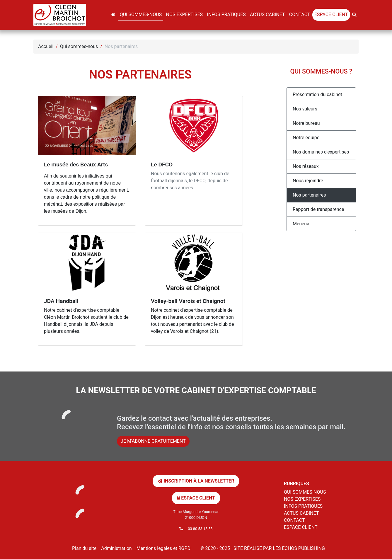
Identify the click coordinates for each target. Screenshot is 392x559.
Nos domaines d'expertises (321, 152)
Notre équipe (306, 138)
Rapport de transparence (318, 209)
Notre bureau (306, 123)
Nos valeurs (305, 109)
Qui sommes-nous (141, 15)
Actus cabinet (267, 15)
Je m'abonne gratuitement (153, 441)
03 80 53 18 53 (200, 529)
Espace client (331, 15)
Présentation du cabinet (317, 94)
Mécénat (302, 224)
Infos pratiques (226, 15)
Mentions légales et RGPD (163, 548)
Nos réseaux (306, 166)
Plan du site (84, 548)
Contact (300, 15)
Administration (116, 548)
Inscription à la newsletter (196, 481)
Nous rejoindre (308, 181)
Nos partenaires (309, 195)
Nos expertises (184, 15)
